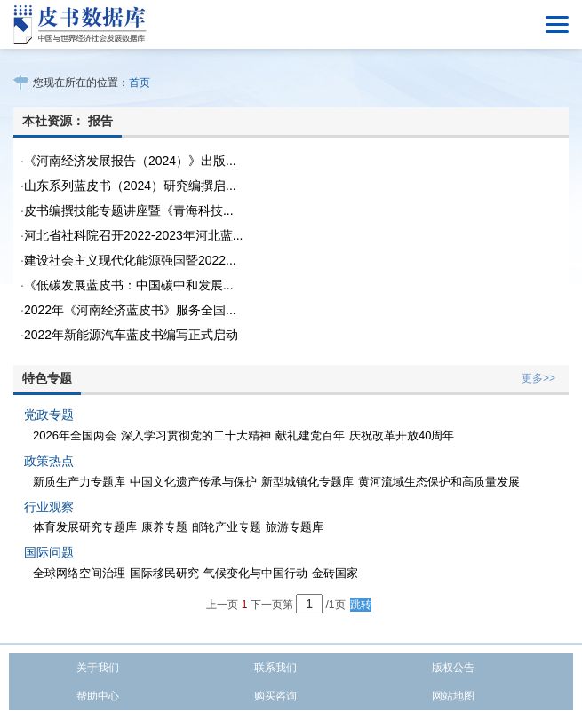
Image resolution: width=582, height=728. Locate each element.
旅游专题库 (295, 527)
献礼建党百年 (310, 435)
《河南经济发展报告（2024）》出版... (130, 161)
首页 (140, 83)
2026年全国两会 (75, 435)
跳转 (361, 605)
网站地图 (453, 696)
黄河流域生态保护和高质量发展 (439, 482)
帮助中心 (98, 696)
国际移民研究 (164, 573)
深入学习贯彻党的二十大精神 (196, 435)
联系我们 (275, 668)
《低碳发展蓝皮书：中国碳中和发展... (129, 285)
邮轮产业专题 (227, 527)
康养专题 (164, 527)
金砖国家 (335, 573)
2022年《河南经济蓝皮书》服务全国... (130, 310)
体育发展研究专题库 (85, 527)
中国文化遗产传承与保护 (193, 482)
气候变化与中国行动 (255, 573)
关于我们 (98, 668)
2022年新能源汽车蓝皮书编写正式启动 (131, 335)
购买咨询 (275, 696)
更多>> (538, 378)
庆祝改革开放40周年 (402, 435)
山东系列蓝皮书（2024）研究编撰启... (130, 186)
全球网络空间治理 (79, 573)
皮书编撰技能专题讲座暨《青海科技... (129, 210)
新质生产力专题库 (79, 482)
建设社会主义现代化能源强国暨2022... (130, 260)
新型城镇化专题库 (307, 482)
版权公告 (453, 668)
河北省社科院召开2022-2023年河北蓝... (134, 235)
